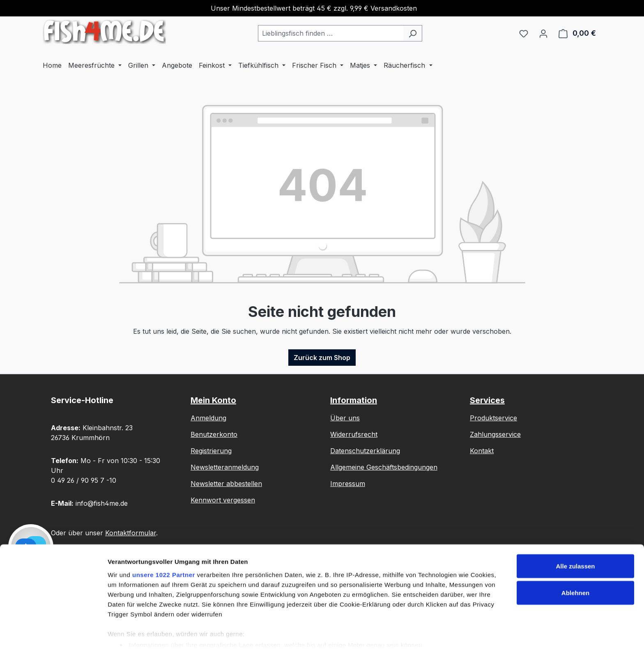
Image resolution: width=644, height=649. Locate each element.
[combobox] (331, 33)
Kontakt (482, 451)
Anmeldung (208, 418)
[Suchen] (413, 33)
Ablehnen (575, 561)
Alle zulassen (575, 534)
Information (354, 400)
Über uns (345, 418)
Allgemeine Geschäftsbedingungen (384, 467)
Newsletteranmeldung (225, 467)
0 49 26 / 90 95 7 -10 (84, 480)
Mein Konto (213, 400)
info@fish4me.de (102, 503)
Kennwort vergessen (223, 500)
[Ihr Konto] (543, 33)
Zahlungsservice (495, 434)
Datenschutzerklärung (365, 451)
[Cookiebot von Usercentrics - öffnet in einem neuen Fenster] (53, 633)
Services (487, 400)
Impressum (348, 484)
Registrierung (211, 451)
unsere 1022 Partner (164, 542)
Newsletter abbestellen (226, 484)
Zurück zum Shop (322, 358)
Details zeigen (128, 633)
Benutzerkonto (214, 434)
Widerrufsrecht (354, 434)
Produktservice (493, 418)
